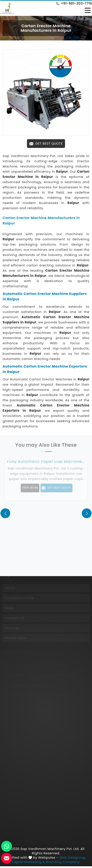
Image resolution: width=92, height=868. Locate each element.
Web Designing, (73, 858)
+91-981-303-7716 (74, 3)
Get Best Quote (46, 143)
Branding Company (63, 862)
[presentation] (5, 513)
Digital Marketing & (29, 862)
